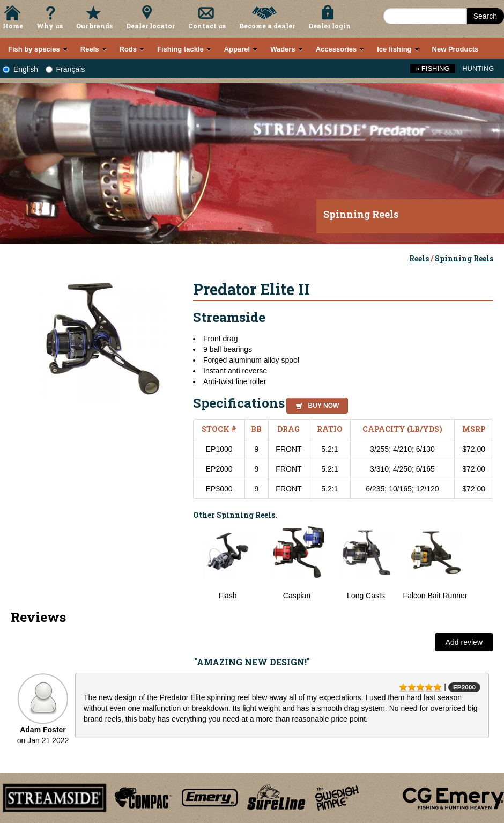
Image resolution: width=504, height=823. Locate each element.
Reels (420, 258)
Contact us (207, 26)
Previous (185, 563)
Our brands (94, 26)
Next (483, 563)
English (20, 69)
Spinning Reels (464, 258)
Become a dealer (267, 26)
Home (13, 26)
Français (65, 69)
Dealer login (329, 26)
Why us (50, 26)
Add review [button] (464, 642)
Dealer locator (150, 26)
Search (485, 16)
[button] (315, 404)
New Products (455, 49)
